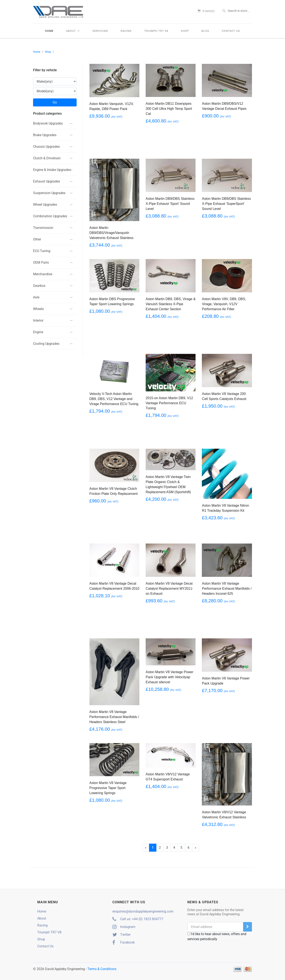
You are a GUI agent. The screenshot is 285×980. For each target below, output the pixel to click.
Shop (185, 31)
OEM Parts (41, 262)
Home (49, 31)
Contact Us (231, 31)
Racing (126, 31)
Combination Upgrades (50, 216)
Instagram (124, 927)
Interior (38, 320)
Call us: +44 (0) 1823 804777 (138, 919)
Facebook (124, 942)
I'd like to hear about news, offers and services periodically (217, 936)
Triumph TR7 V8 (156, 31)
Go (55, 102)
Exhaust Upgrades (47, 181)
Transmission (43, 228)
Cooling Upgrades (46, 343)
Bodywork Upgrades (48, 123)
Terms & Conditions (102, 969)
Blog (205, 31)
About (73, 31)
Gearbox (39, 285)
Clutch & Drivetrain (47, 158)
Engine (38, 332)
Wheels (38, 309)
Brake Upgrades (45, 135)
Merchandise (43, 274)
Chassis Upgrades (46, 146)
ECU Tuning (42, 251)
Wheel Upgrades (45, 204)
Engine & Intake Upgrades (52, 170)
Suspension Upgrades (49, 193)
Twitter (121, 935)
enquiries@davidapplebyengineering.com (143, 911)
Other (37, 239)
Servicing (100, 31)
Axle (36, 297)
